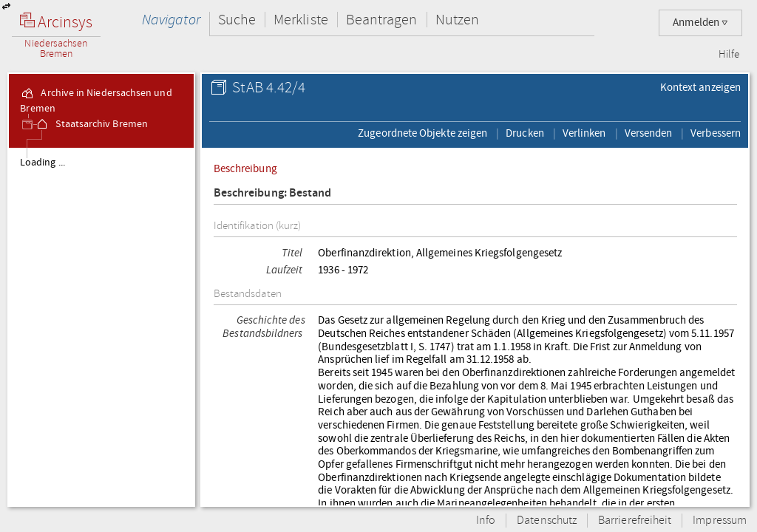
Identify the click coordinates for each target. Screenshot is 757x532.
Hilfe (729, 55)
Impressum (720, 521)
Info (486, 521)
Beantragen (382, 20)
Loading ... (43, 163)
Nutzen (457, 20)
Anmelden (700, 23)
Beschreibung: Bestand (273, 193)
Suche (237, 20)
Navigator (171, 20)
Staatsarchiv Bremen (91, 124)
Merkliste (301, 20)
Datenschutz (547, 521)
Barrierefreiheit (635, 521)
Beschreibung (245, 168)
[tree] (101, 327)
